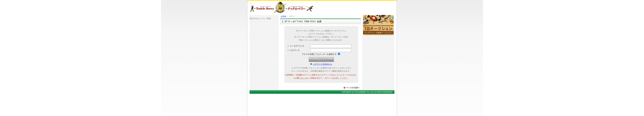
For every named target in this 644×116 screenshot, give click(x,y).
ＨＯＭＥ (284, 16)
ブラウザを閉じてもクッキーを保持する (319, 54)
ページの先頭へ (352, 88)
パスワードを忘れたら (322, 64)
